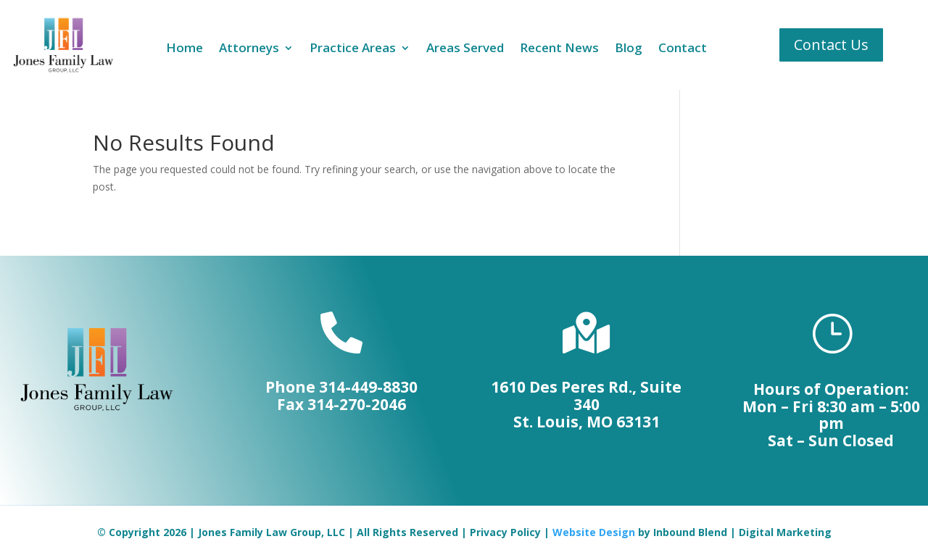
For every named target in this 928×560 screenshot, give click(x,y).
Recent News (559, 49)
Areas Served (465, 49)
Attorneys (249, 49)
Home (185, 49)
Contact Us (831, 45)
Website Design (594, 532)
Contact (683, 49)
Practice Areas (353, 49)
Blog (629, 49)
